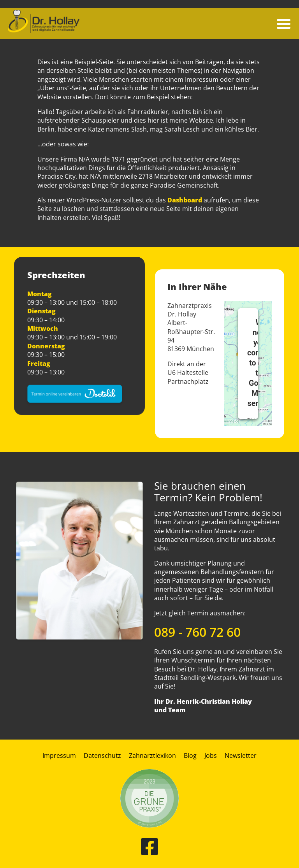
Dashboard (185, 200)
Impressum (59, 756)
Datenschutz (102, 756)
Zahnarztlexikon (152, 756)
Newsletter (241, 756)
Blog (190, 756)
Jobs (211, 756)
